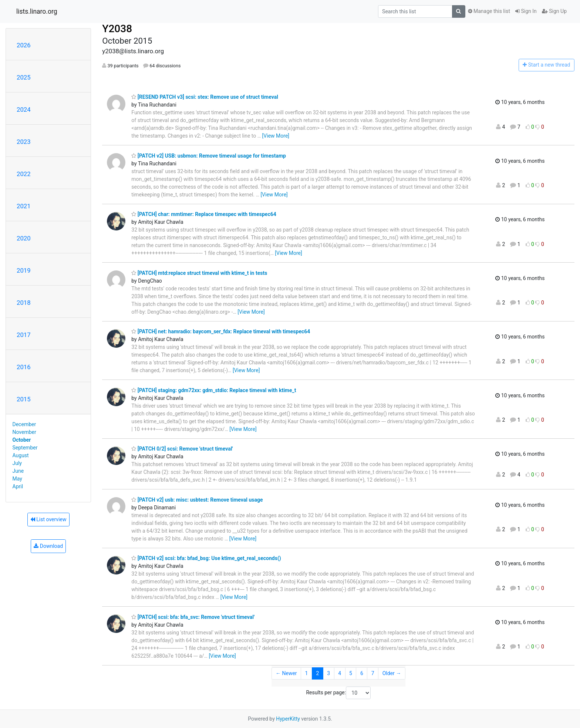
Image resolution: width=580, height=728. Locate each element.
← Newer (286, 673)
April (18, 486)
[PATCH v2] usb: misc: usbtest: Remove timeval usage (197, 500)
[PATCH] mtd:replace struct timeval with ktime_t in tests (199, 273)
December (24, 424)
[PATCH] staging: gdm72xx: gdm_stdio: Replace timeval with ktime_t (214, 390)
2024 (24, 109)
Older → (392, 673)
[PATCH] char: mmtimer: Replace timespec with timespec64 (204, 214)
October (22, 440)
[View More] (276, 136)
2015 (24, 399)
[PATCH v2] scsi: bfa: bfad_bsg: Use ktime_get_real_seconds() (206, 558)
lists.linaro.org (37, 11)
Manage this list (489, 11)
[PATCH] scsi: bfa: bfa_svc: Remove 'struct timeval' (193, 617)
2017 (24, 335)
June (18, 471)
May (17, 479)
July (17, 463)
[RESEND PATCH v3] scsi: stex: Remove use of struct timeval (205, 97)
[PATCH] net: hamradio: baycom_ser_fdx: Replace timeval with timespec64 (221, 331)
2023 (24, 142)
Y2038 (117, 29)
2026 (24, 45)
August (21, 455)
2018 (24, 303)
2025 (24, 77)
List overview (48, 519)
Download (48, 546)
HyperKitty (288, 719)
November (24, 432)
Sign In (526, 11)
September (25, 448)
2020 (24, 238)
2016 (24, 367)
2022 (24, 174)
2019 (24, 270)
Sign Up (554, 11)
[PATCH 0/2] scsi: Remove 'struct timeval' (182, 449)
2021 (24, 206)
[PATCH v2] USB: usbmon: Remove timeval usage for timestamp (209, 156)
